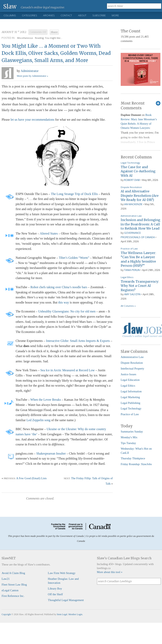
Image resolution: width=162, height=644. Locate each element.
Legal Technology (130, 163)
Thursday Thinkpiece (133, 458)
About (82, 15)
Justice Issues (128, 374)
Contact (66, 15)
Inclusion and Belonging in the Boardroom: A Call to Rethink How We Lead (140, 224)
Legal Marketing (130, 397)
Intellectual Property (132, 369)
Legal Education (130, 380)
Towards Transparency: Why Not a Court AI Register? (140, 286)
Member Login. (76, 614)
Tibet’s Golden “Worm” (74, 258)
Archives (49, 15)
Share (54, 32)
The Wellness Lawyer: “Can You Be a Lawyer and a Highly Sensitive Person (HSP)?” (138, 259)
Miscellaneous (25, 38)
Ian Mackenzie (133, 204)
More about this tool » (110, 572)
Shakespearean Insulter (51, 453)
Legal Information (131, 391)
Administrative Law (131, 216)
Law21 (6, 579)
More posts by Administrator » (32, 76)
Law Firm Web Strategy (62, 573)
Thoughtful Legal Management (66, 600)
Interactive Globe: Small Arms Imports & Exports (78, 341)
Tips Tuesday (128, 443)
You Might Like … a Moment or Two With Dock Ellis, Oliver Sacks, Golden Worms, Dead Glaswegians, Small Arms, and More (56, 53)
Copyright (6, 614)
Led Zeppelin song (39, 420)
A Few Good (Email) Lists (31, 478)
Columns (10, 15)
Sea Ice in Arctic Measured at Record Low (67, 370)
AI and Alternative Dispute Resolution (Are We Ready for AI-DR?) (140, 195)
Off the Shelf (55, 594)
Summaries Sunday (132, 432)
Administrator (30, 71)
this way (64, 302)
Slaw (10, 6)
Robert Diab (132, 180)
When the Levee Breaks (46, 400)
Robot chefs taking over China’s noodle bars (59, 287)
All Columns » (128, 306)
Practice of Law (129, 249)
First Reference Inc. (13, 596)
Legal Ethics (127, 277)
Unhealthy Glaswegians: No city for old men (67, 311)
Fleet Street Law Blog (14, 585)
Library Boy (55, 589)
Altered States (49, 233)
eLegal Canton (10, 590)
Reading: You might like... (49, 38)
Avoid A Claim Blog (13, 573)
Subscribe (99, 15)
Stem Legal (62, 614)
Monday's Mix (129, 437)
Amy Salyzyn (132, 294)
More (115, 15)
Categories (30, 15)
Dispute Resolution (131, 187)
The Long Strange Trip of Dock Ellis (74, 194)
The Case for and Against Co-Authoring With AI (138, 171)
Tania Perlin (132, 270)
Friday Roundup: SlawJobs (136, 464)
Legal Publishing (130, 403)
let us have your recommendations (33, 120)
